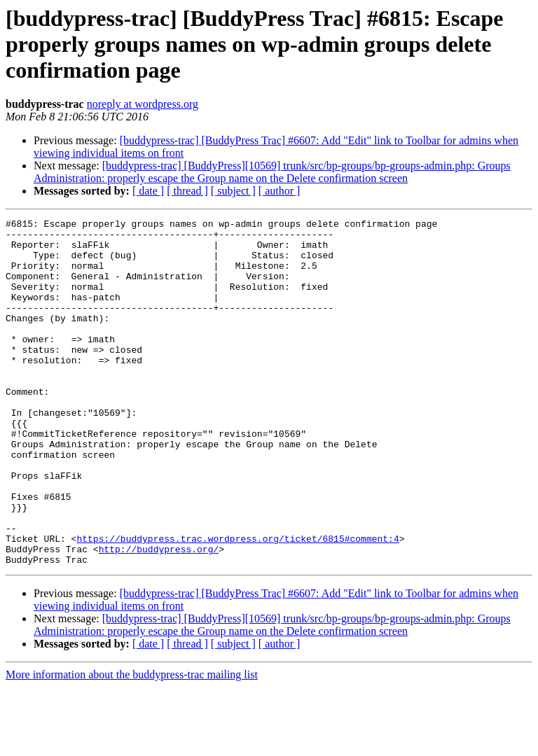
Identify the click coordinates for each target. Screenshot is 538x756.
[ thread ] (187, 191)
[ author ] (280, 191)
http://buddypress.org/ (159, 616)
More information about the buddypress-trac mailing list (132, 744)
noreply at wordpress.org (143, 104)
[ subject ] (233, 191)
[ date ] (148, 191)
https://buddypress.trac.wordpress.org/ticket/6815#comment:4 (237, 603)
